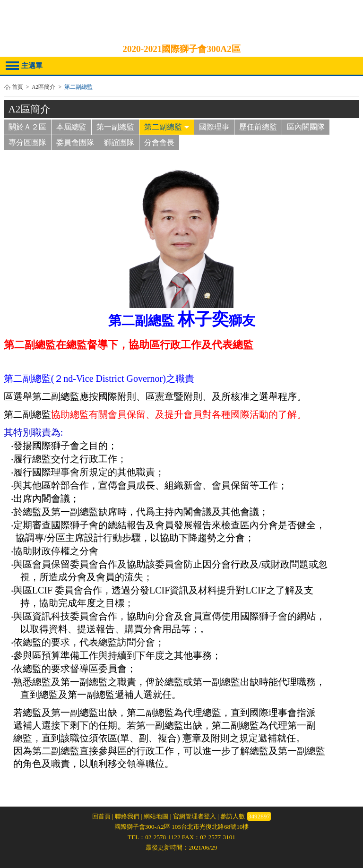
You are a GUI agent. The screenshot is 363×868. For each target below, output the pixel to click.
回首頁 (101, 816)
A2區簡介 (43, 87)
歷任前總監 (258, 127)
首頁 (17, 87)
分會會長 (159, 142)
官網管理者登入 (194, 816)
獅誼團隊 (119, 142)
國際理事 (214, 127)
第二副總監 (167, 127)
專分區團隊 (27, 142)
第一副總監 (115, 127)
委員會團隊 (75, 142)
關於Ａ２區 (27, 127)
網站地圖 (156, 816)
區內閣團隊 (306, 127)
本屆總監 (71, 127)
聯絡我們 (127, 816)
